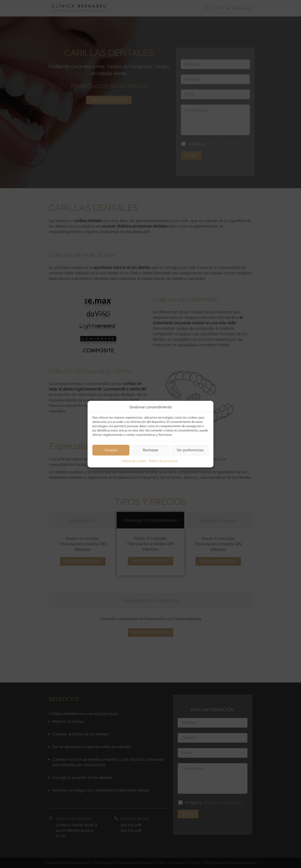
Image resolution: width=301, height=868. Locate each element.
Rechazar (150, 450)
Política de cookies (134, 461)
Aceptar (111, 450)
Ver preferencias (190, 450)
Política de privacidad (163, 461)
